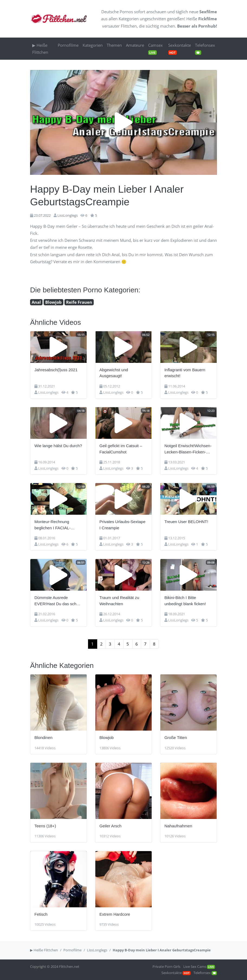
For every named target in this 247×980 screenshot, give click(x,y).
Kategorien (129, 19)
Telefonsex (205, 49)
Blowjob (53, 302)
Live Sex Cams (199, 966)
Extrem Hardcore (115, 914)
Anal (36, 302)
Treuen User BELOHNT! (186, 522)
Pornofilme (68, 45)
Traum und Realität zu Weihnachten (119, 601)
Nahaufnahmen (178, 826)
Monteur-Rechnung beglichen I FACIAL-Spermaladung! (52, 525)
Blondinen (43, 737)
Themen (114, 45)
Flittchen (129, 26)
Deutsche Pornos (117, 12)
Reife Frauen (79, 302)
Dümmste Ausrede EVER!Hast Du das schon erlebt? (58, 601)
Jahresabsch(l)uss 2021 (56, 370)
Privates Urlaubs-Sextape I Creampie (122, 525)
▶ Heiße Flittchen (40, 49)
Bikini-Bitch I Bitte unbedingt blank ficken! (185, 601)
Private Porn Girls (166, 966)
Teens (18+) (45, 826)
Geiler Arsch (110, 826)
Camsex (155, 49)
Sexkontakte (180, 49)
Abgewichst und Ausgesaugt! (114, 373)
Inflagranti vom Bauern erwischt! (185, 373)
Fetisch (41, 914)
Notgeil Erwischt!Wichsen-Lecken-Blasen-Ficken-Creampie (188, 449)
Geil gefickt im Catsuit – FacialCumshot (121, 449)
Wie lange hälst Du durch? (58, 446)
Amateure (135, 45)
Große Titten (176, 737)
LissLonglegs (68, 215)
